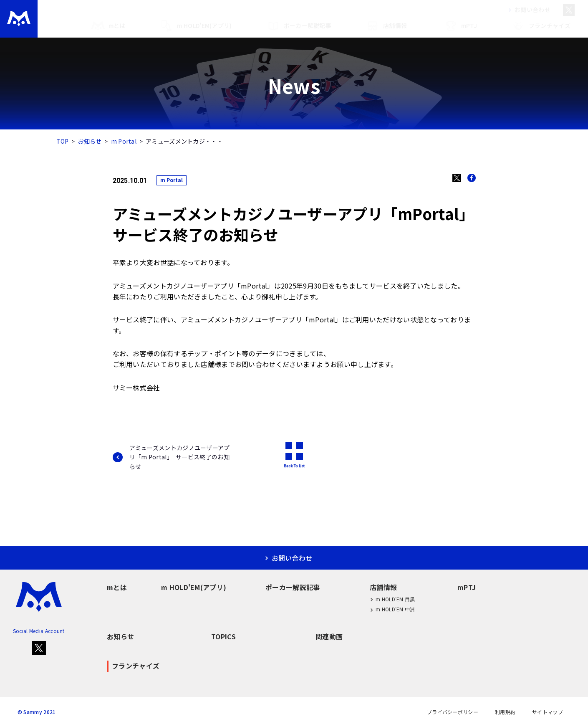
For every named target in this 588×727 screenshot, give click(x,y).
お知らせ (90, 141)
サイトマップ (548, 712)
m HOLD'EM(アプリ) (196, 26)
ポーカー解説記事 (299, 26)
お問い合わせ (527, 10)
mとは (108, 26)
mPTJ (460, 26)
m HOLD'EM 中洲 (392, 609)
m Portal (124, 141)
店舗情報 (386, 26)
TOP (63, 141)
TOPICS (223, 636)
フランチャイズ (541, 26)
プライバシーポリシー (453, 712)
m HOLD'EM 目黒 (392, 599)
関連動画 (329, 636)
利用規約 (505, 712)
